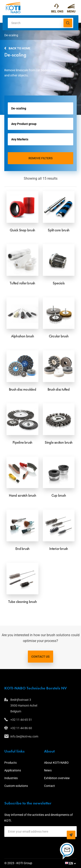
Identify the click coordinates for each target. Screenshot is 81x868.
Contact (49, 786)
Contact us (40, 657)
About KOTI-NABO (56, 763)
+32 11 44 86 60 (21, 728)
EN (69, 863)
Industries (11, 778)
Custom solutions (16, 786)
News (48, 770)
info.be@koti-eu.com (24, 736)
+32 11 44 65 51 (56, 7)
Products (10, 763)
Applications (13, 770)
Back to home (20, 48)
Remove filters (41, 158)
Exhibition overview (57, 778)
